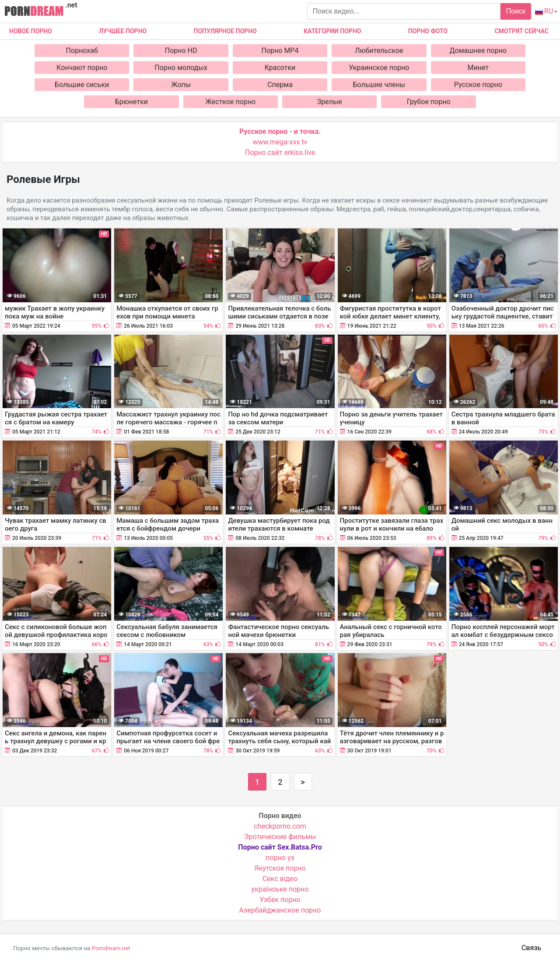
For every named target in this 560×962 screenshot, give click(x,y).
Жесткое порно (230, 102)
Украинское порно (379, 68)
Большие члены (379, 85)
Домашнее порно (478, 51)
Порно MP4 (280, 51)
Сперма (280, 85)
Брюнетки (131, 102)
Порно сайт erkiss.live (280, 152)
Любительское (379, 51)
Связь (531, 948)
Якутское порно (280, 868)
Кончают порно (82, 68)
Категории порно (332, 31)
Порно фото (428, 31)
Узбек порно (280, 900)
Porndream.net (111, 948)
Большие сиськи (82, 85)
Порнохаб (82, 51)
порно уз (280, 858)
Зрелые (330, 102)
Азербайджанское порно (280, 910)
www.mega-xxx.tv (280, 142)
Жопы (181, 85)
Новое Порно (31, 31)
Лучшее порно (123, 31)
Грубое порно (429, 102)
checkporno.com (280, 826)
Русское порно (478, 85)
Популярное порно (225, 31)
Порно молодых (181, 68)
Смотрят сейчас (522, 31)
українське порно (280, 889)
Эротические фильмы (280, 837)
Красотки (280, 68)
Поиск (515, 11)
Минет (478, 68)
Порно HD (181, 51)
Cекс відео (280, 879)
